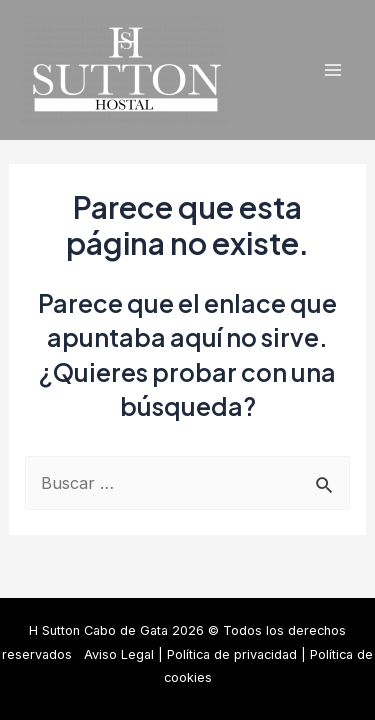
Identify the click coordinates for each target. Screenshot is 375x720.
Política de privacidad (232, 654)
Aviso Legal (119, 654)
